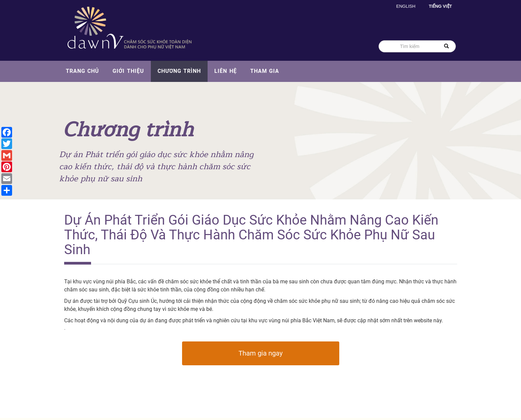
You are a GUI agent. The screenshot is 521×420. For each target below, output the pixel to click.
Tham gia (265, 71)
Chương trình (179, 71)
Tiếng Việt (441, 6)
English (406, 6)
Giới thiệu (128, 71)
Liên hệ (226, 71)
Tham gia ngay (260, 353)
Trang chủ (83, 71)
